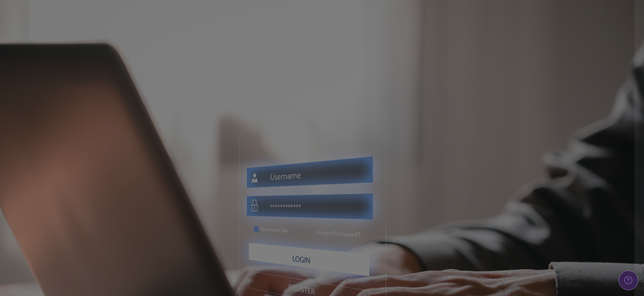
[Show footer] (628, 280)
